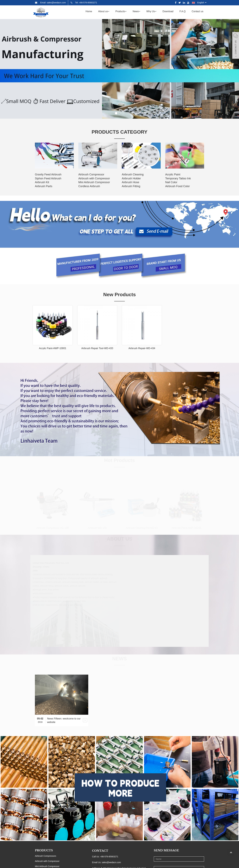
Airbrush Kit (42, 182)
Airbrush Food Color (177, 186)
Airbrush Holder (131, 178)
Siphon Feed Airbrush (48, 178)
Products (121, 11)
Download (168, 11)
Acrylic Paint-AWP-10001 (53, 348)
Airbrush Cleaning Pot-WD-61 (142, 528)
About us (104, 11)
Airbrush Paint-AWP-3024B (186, 528)
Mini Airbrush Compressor (94, 182)
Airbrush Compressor (91, 174)
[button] (109, 11)
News (136, 11)
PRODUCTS (44, 805)
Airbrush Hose (130, 182)
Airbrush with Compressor (94, 178)
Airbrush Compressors (45, 811)
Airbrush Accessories (45, 837)
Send (179, 850)
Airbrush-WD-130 (97, 528)
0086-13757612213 (112, 837)
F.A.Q (183, 11)
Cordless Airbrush (89, 186)
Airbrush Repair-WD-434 (142, 348)
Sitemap (141, 863)
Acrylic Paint (173, 174)
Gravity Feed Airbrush (48, 174)
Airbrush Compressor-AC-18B (53, 528)
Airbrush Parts (44, 186)
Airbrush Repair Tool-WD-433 (97, 348)
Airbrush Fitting (131, 186)
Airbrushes (40, 832)
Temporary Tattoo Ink (178, 178)
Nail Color (171, 182)
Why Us (151, 11)
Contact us (198, 11)
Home (89, 11)
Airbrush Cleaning (133, 174)
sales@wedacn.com (111, 817)
